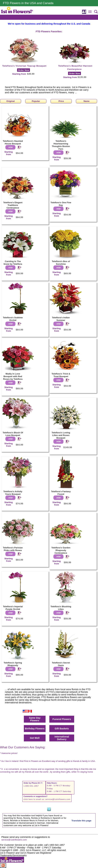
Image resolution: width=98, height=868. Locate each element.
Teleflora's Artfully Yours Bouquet (13, 493)
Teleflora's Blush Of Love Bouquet (13, 434)
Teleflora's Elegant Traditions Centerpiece (13, 205)
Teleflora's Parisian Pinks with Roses (13, 549)
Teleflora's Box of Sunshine (61, 263)
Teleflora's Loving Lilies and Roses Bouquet (61, 435)
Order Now (24, 70)
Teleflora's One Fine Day (61, 204)
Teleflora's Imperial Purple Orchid (13, 608)
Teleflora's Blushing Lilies (61, 608)
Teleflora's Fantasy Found (61, 493)
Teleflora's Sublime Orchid (13, 319)
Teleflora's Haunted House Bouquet (13, 142)
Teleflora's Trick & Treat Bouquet (61, 375)
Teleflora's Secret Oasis (61, 664)
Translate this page (81, 821)
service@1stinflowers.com (58, 799)
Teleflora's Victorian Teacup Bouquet (24, 66)
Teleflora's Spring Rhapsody (13, 664)
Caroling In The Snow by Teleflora (13, 263)
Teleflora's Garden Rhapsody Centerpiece (61, 550)
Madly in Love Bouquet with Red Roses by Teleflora (13, 376)
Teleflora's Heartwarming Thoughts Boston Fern (61, 145)
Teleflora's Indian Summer (61, 319)
